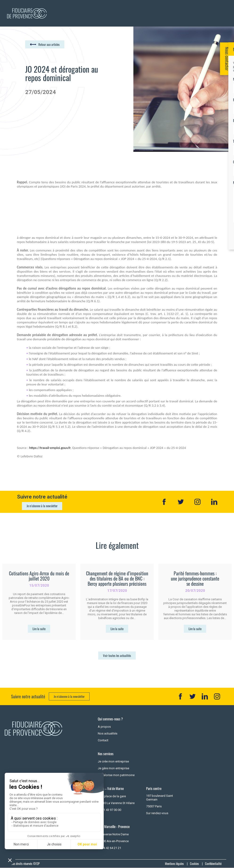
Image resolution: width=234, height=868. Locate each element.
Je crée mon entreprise (113, 761)
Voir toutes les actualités (117, 656)
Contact (103, 740)
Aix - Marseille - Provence (114, 827)
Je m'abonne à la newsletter (42, 506)
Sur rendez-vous (157, 813)
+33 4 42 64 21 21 (109, 848)
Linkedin (214, 502)
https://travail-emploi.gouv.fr (50, 448)
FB (180, 696)
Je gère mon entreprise (113, 768)
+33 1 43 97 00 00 (109, 810)
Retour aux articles (49, 44)
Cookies (194, 864)
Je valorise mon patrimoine (116, 775)
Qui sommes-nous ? (110, 719)
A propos (104, 727)
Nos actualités (108, 733)
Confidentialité (213, 864)
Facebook (164, 502)
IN (217, 696)
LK (205, 696)
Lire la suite (39, 629)
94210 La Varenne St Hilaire (116, 803)
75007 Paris (154, 806)
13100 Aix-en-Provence (113, 841)
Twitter (181, 502)
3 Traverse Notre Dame (113, 834)
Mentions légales (174, 864)
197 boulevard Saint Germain (160, 798)
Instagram (197, 502)
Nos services (106, 754)
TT (193, 696)
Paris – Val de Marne (111, 788)
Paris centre (154, 788)
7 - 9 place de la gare (112, 796)
